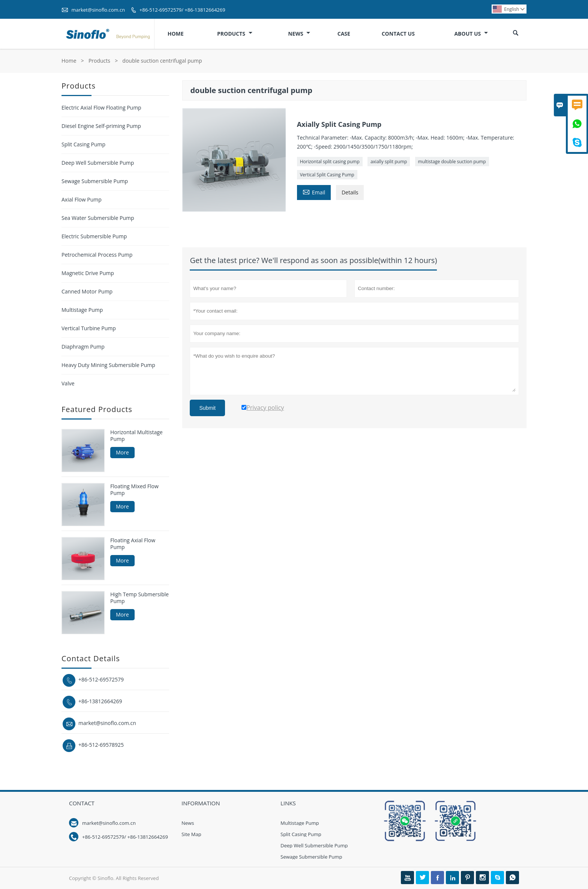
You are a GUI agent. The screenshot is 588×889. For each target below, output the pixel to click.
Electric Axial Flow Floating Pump (101, 108)
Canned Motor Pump (87, 291)
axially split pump (389, 162)
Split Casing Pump (83, 144)
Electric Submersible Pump (94, 236)
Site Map (191, 834)
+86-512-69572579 (101, 679)
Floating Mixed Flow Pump (134, 490)
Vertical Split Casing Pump (327, 175)
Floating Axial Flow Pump (133, 544)
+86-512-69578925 (101, 745)
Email (314, 192)
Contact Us (398, 34)
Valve (68, 383)
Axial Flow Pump (82, 199)
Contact (82, 803)
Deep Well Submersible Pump (98, 163)
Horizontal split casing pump (330, 162)
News (299, 34)
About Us (471, 34)
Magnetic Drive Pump (88, 273)
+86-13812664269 (100, 701)
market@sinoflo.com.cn (98, 10)
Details (350, 192)
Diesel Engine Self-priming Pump (101, 126)
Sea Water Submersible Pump (98, 218)
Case (344, 34)
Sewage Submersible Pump (95, 181)
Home (176, 34)
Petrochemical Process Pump (97, 255)
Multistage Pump (82, 310)
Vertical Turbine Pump (89, 328)
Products (235, 34)
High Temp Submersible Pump (139, 598)
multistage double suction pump (452, 162)
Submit (207, 408)
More (122, 452)
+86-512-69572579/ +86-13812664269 (182, 10)
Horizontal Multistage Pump (136, 436)
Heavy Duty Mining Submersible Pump (108, 365)
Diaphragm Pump (83, 347)
